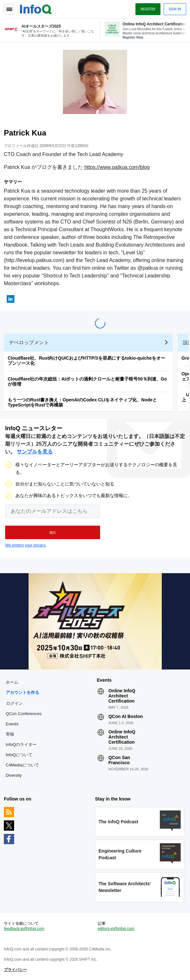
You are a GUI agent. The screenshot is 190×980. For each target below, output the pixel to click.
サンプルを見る (35, 452)
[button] (53, 532)
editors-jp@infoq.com (116, 929)
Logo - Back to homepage (36, 8)
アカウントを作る (22, 692)
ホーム (12, 682)
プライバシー (15, 970)
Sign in (175, 9)
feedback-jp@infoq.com (24, 929)
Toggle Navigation (9, 9)
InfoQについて (19, 755)
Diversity (14, 775)
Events (12, 724)
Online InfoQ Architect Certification (122, 696)
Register (148, 9)
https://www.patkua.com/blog (117, 167)
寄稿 (10, 734)
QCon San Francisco (119, 760)
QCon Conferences (24, 714)
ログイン (14, 703)
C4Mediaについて (22, 765)
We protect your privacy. (26, 545)
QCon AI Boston (126, 716)
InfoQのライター (21, 744)
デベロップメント (29, 342)
